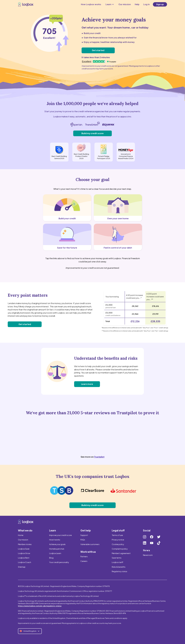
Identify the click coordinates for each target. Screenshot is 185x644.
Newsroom (148, 555)
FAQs (83, 540)
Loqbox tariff (117, 562)
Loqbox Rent (24, 558)
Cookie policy (118, 544)
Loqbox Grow (24, 553)
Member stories (25, 544)
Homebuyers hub (57, 549)
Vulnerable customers (90, 544)
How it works (55, 540)
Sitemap (22, 567)
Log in (147, 4)
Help (137, 4)
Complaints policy (120, 549)
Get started (98, 50)
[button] (110, 4)
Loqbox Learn (55, 553)
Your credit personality (59, 562)
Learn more (87, 384)
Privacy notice (118, 540)
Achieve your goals (57, 544)
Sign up (160, 4)
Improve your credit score (61, 535)
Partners (84, 556)
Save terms (117, 558)
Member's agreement (121, 553)
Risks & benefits (119, 567)
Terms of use (117, 535)
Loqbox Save (24, 549)
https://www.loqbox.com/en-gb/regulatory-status (40, 606)
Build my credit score (92, 133)
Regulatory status (119, 571)
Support (84, 535)
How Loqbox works (91, 4)
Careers (84, 561)
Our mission (125, 4)
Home (21, 535)
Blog (51, 558)
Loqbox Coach (25, 562)
